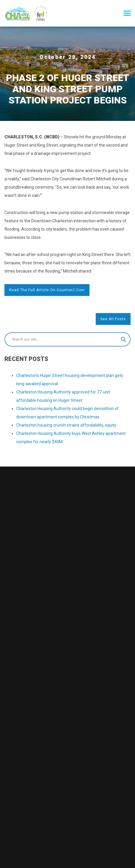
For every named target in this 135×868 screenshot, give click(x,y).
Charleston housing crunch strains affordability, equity (66, 425)
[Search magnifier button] (123, 339)
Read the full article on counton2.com (47, 290)
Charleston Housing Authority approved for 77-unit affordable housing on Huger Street (63, 396)
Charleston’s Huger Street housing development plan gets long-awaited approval (70, 380)
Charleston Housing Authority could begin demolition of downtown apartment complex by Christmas (67, 413)
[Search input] (65, 339)
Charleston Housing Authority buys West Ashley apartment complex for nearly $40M (71, 438)
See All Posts (113, 319)
